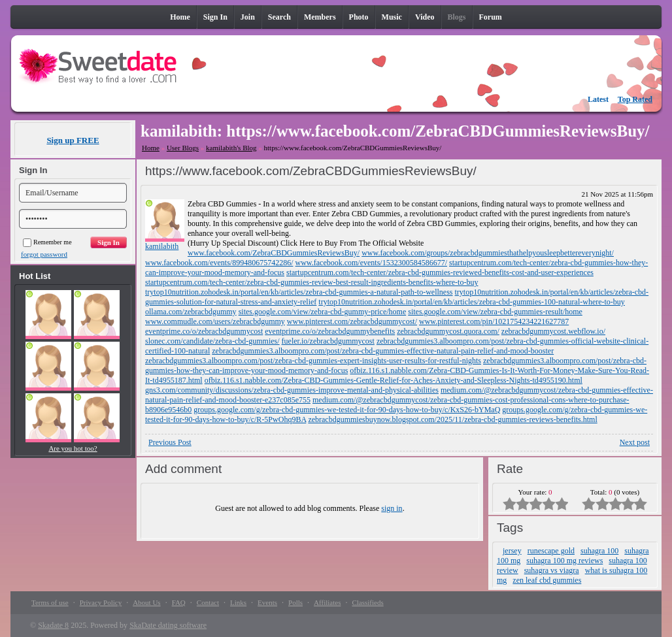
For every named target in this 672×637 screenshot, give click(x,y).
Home (151, 148)
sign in (392, 508)
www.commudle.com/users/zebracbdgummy (215, 321)
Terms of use (50, 602)
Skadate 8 (53, 625)
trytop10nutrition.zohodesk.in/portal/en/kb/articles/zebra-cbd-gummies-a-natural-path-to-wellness (299, 292)
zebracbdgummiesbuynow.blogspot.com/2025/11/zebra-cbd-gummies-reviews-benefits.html (452, 419)
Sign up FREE (73, 140)
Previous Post (170, 442)
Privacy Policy (101, 602)
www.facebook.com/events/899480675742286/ (219, 263)
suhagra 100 (599, 551)
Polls (295, 602)
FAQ (179, 602)
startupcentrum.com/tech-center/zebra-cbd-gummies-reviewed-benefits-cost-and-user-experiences (440, 272)
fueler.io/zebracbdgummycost (328, 341)
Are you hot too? (73, 448)
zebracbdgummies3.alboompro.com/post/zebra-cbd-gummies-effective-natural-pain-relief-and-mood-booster (383, 351)
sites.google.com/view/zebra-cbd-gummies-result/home (495, 312)
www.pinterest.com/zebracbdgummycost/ (352, 321)
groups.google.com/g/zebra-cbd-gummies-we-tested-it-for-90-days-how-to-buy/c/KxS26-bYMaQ (347, 410)
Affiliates (327, 602)
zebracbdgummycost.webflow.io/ (553, 331)
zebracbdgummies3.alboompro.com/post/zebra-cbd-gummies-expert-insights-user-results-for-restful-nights (313, 361)
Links (238, 602)
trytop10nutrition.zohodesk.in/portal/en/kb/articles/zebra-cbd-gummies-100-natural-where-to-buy (472, 302)
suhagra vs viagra (552, 570)
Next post (635, 442)
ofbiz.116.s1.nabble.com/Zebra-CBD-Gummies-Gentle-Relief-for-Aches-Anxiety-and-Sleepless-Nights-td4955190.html (394, 380)
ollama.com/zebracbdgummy (191, 312)
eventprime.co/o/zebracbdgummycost (204, 331)
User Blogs (183, 148)
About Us (146, 602)
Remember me (47, 242)
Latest (598, 99)
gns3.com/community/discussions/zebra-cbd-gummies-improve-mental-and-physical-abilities (292, 390)
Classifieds (367, 602)
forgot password (44, 254)
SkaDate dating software (168, 625)
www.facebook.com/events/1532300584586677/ (372, 263)
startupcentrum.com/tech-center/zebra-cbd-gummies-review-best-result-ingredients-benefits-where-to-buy (311, 282)
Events (267, 602)
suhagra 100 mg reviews (564, 561)
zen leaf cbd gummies (547, 580)
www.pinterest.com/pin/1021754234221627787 (494, 321)
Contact (208, 602)
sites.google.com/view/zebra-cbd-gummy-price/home (323, 312)
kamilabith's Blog (231, 148)
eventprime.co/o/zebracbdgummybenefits (330, 331)
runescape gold (551, 551)
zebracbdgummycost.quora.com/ (448, 331)
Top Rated (635, 99)
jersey (512, 551)
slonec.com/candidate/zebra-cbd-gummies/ (212, 341)
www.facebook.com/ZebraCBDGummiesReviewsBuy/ (274, 253)
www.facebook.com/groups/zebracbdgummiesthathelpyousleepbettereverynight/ (488, 253)
